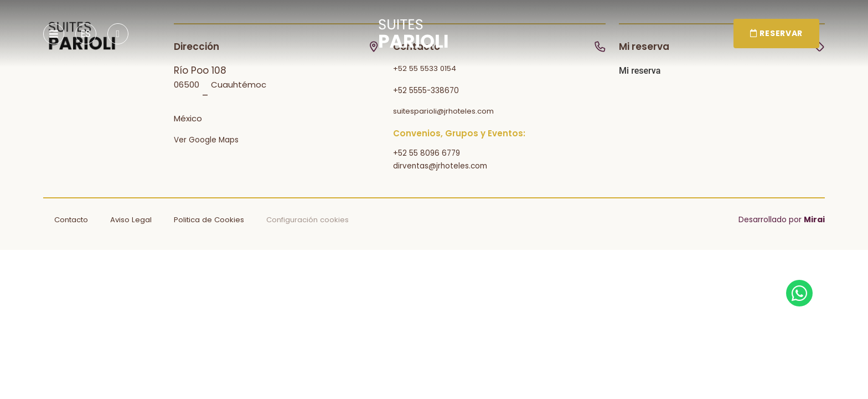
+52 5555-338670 (426, 91)
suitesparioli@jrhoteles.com (443, 111)
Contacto (71, 220)
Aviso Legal (131, 220)
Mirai (814, 219)
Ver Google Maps (206, 140)
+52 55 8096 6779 (427, 153)
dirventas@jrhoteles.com (440, 166)
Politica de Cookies (209, 220)
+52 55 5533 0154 (425, 68)
